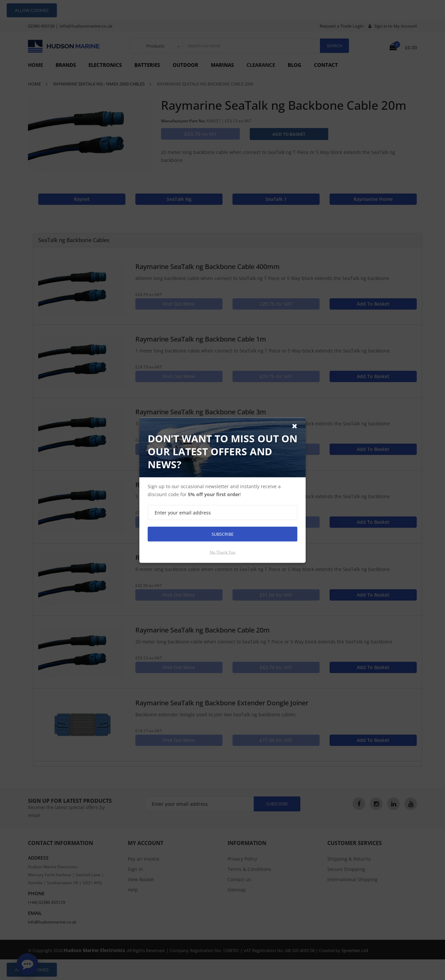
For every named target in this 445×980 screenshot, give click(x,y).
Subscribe (222, 534)
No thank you (223, 552)
